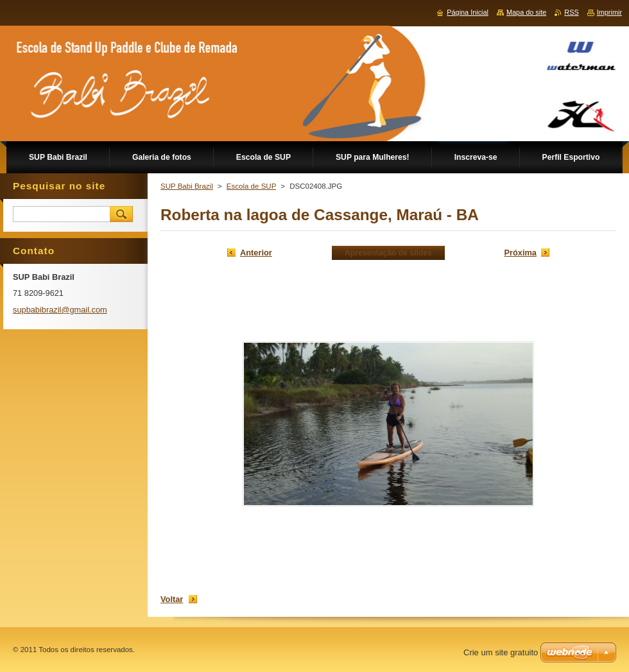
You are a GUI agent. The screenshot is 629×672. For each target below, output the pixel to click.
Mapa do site (526, 12)
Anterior (256, 253)
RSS (571, 12)
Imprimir (609, 12)
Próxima (520, 253)
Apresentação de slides (388, 253)
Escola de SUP (251, 186)
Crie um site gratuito (501, 652)
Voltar (172, 599)
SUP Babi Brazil (187, 186)
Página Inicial (468, 12)
